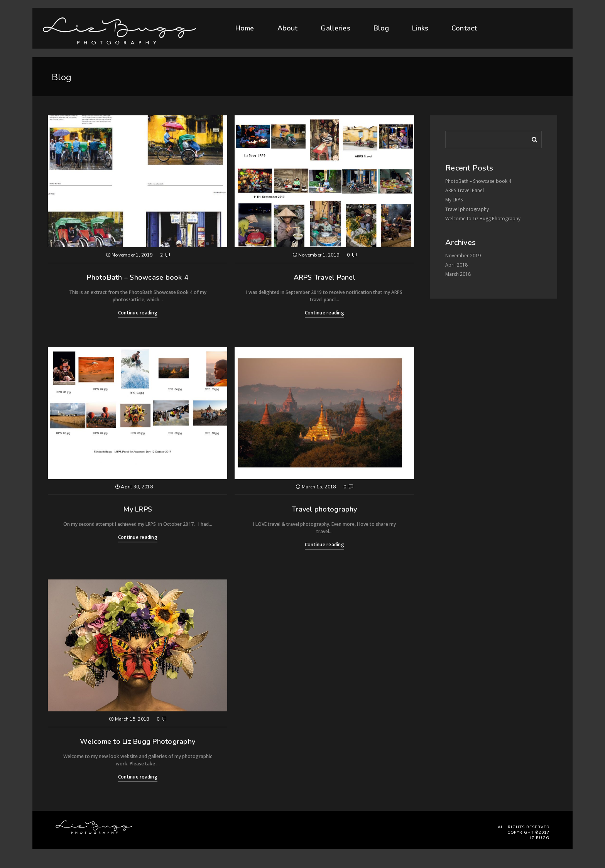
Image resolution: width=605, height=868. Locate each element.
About (288, 28)
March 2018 (458, 274)
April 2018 (456, 265)
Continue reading (138, 313)
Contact (464, 26)
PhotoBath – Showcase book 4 (138, 277)
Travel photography (324, 509)
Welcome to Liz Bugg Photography (138, 741)
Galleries (335, 28)
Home (245, 28)
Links (420, 27)
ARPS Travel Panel (324, 277)
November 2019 (463, 256)
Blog (381, 28)
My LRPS (138, 509)
